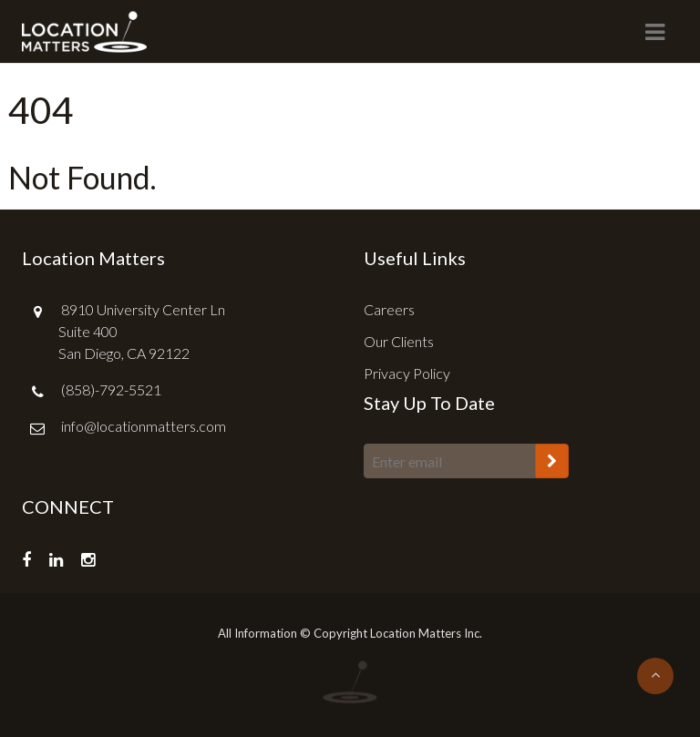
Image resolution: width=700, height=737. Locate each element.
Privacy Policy (407, 373)
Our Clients (399, 341)
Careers (389, 309)
